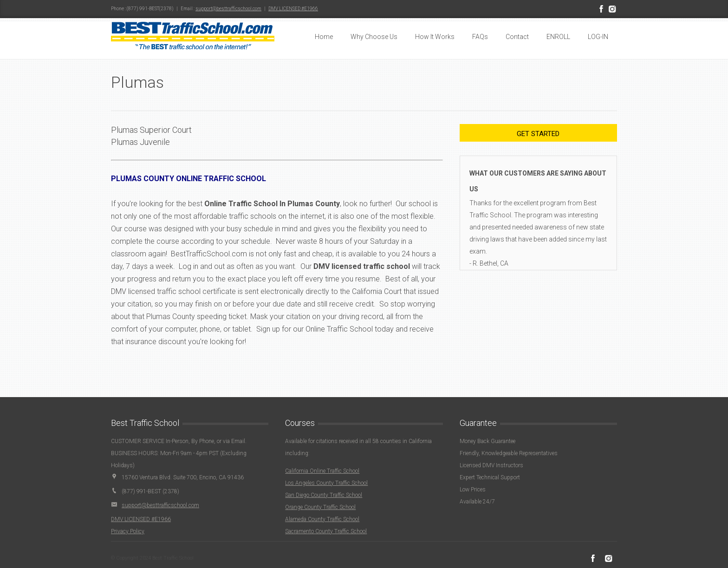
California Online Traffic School (322, 471)
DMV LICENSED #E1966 (293, 9)
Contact (517, 37)
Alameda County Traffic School (322, 519)
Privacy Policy (128, 531)
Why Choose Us (374, 37)
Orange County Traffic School (320, 507)
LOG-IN (598, 37)
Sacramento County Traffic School (326, 531)
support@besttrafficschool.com (228, 9)
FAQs (480, 37)
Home (324, 37)
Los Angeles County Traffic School (326, 483)
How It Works (435, 37)
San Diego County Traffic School (324, 495)
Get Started (538, 134)
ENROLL (558, 37)
